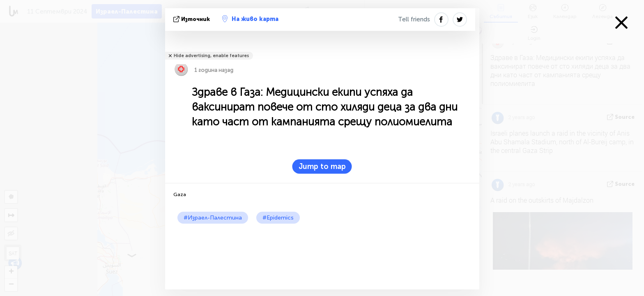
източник (192, 19)
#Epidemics (278, 218)
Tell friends (414, 19)
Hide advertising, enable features (211, 56)
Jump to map (322, 166)
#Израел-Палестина (213, 218)
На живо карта (250, 19)
